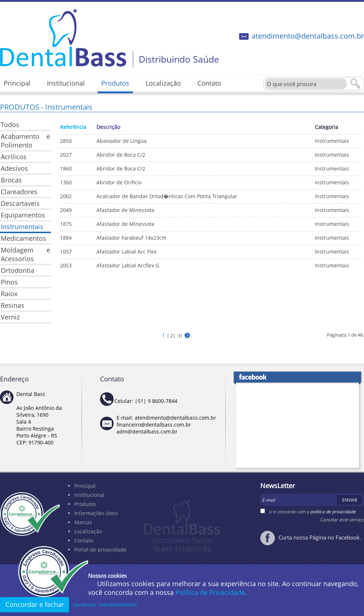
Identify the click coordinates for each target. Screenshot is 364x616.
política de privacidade (333, 512)
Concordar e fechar (35, 604)
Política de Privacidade (210, 592)
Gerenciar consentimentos (105, 605)
